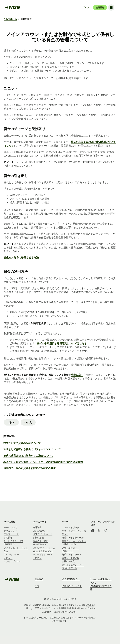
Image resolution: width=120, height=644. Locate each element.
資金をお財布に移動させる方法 (21, 257)
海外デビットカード (43, 534)
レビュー (8, 558)
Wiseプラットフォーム (44, 548)
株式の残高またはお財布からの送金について (28, 456)
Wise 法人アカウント (43, 551)
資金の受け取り (40, 541)
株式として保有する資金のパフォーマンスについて (32, 449)
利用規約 (39, 579)
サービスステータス (14, 541)
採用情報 (8, 538)
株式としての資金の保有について (22, 443)
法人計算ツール (69, 568)
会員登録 (100, 7)
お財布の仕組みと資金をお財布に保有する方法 (30, 468)
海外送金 (37, 527)
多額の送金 (38, 538)
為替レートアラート (72, 554)
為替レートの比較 (71, 558)
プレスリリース (11, 534)
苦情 (37, 586)
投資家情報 (9, 544)
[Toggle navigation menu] (111, 8)
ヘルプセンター (11, 554)
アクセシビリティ (12, 561)
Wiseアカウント (41, 531)
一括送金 (37, 558)
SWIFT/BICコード (71, 548)
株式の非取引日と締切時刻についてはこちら (62, 343)
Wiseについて (10, 527)
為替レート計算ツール (73, 538)
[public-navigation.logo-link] (12, 580)
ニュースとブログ (71, 527)
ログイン (85, 7)
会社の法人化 (68, 561)
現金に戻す (77, 375)
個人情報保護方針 (71, 579)
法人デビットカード (43, 554)
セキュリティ (10, 531)
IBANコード (68, 551)
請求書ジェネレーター (73, 565)
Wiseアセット (40, 544)
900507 (90, 605)
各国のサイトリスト (72, 586)
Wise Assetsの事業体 (82, 617)
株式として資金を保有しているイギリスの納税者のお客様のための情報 (43, 462)
